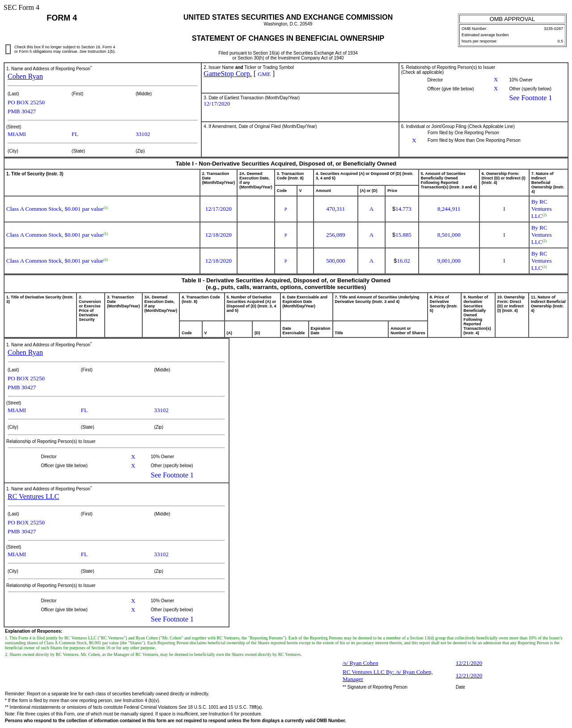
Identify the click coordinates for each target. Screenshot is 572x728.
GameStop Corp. (228, 74)
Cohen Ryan (25, 76)
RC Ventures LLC (33, 496)
